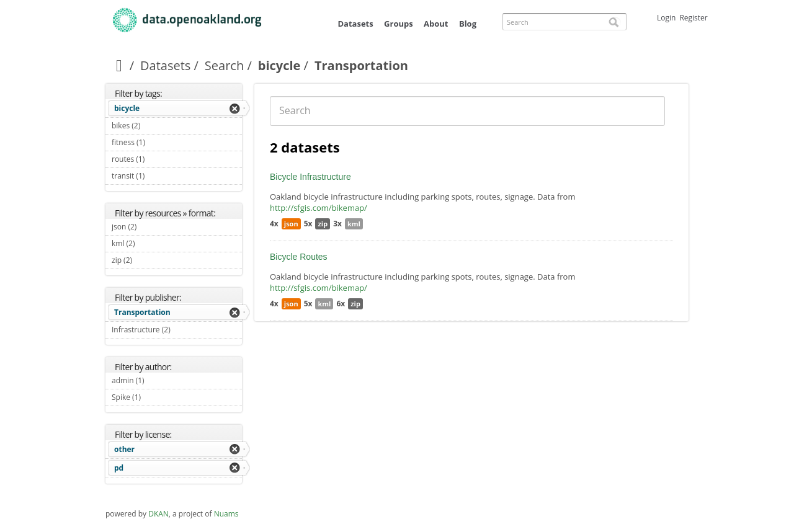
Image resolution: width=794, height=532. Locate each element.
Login (666, 18)
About (436, 24)
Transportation (142, 312)
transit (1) (159, 176)
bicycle (279, 65)
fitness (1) (159, 142)
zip (323, 224)
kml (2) (149, 243)
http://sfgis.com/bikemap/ (319, 208)
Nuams (226, 514)
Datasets (355, 24)
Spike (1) (155, 397)
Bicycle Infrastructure (310, 177)
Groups (399, 24)
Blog (468, 24)
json (291, 224)
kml (354, 224)
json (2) (151, 227)
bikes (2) (155, 126)
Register (693, 18)
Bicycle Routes (299, 257)
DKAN (158, 514)
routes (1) (159, 159)
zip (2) (147, 260)
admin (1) (159, 380)
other (124, 449)
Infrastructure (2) (177, 331)
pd (119, 468)
